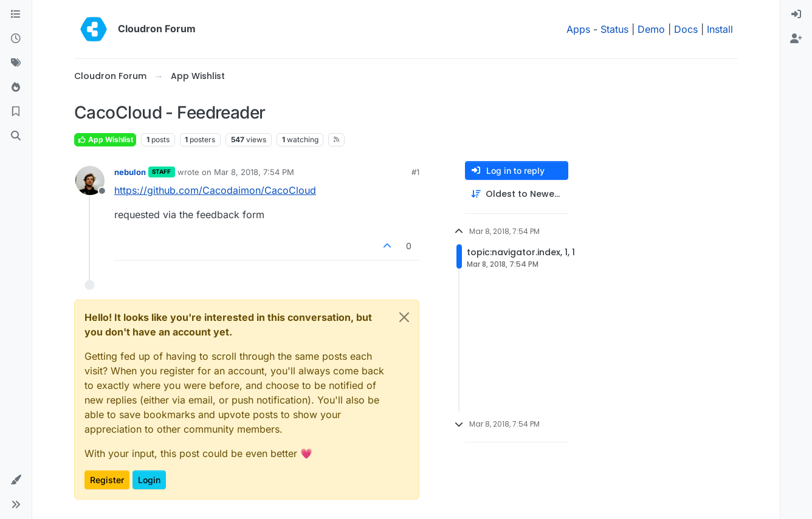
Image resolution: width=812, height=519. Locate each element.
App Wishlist (105, 139)
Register (107, 480)
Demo (651, 29)
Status (614, 29)
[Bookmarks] (16, 112)
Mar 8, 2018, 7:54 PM (254, 172)
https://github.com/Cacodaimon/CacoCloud (215, 190)
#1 (415, 172)
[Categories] (16, 15)
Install (720, 29)
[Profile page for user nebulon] (90, 180)
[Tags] (16, 63)
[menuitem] (796, 15)
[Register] (796, 39)
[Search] (16, 136)
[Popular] (16, 88)
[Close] (404, 317)
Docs (686, 29)
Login (149, 480)
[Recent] (16, 39)
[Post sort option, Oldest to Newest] (517, 194)
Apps (578, 29)
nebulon (130, 172)
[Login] (796, 15)
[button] (16, 480)
